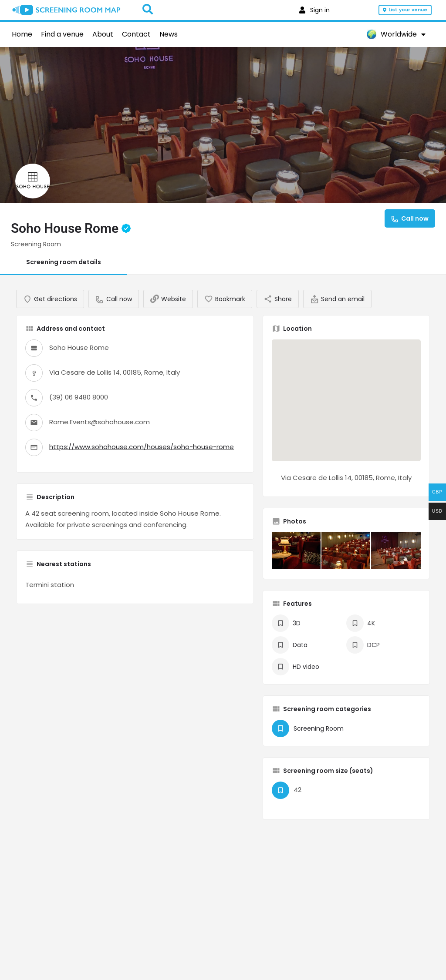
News (169, 34)
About (103, 34)
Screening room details (64, 262)
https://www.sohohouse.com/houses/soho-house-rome (142, 455)
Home (22, 34)
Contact (136, 34)
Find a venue (62, 34)
